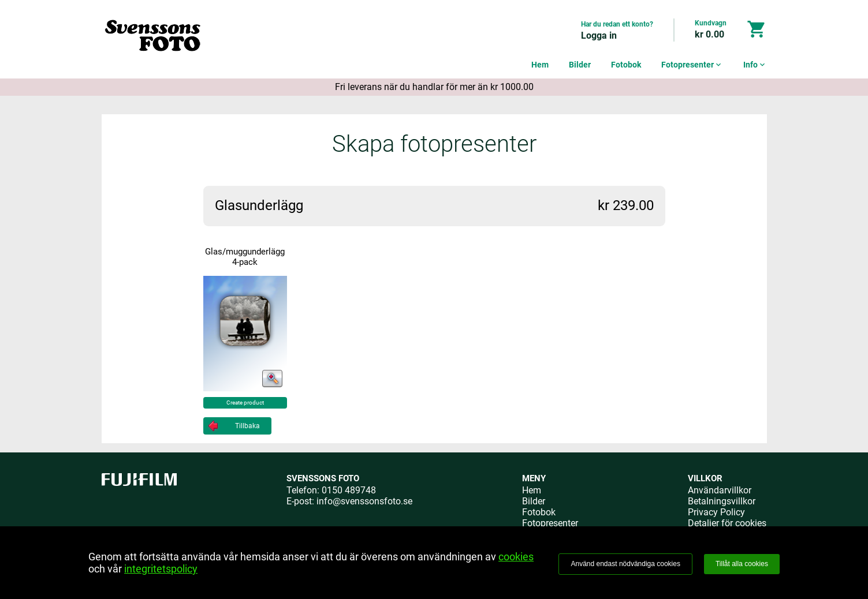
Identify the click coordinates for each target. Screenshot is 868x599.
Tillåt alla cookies (742, 564)
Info (755, 65)
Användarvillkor (720, 490)
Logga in (599, 35)
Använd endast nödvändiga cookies (625, 564)
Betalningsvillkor (722, 501)
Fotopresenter (692, 65)
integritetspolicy (161, 569)
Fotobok (626, 65)
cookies (516, 557)
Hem (540, 65)
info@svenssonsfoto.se (364, 501)
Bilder (580, 65)
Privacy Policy (716, 512)
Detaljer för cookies (727, 523)
